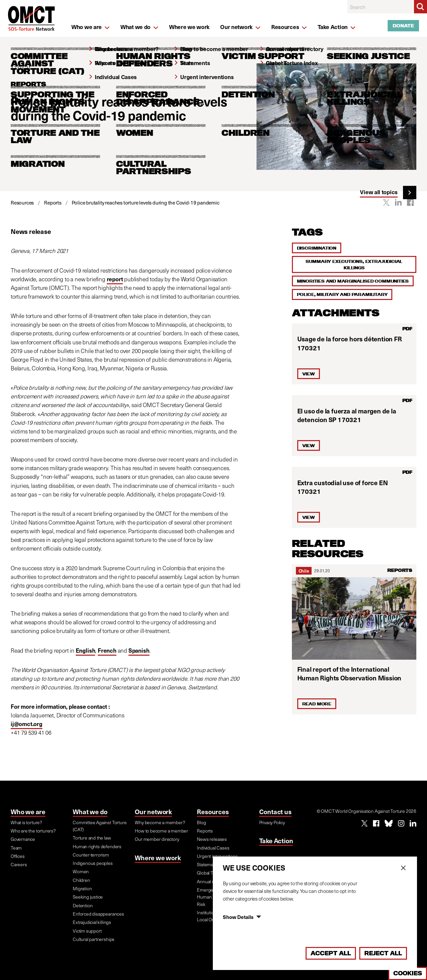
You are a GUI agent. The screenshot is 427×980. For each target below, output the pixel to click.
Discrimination (317, 248)
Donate (403, 26)
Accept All (331, 953)
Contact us (275, 811)
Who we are (28, 811)
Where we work (158, 858)
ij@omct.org (27, 724)
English (86, 650)
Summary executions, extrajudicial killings (354, 264)
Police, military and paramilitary (342, 294)
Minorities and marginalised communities (353, 281)
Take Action (276, 841)
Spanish (139, 650)
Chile (304, 571)
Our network (153, 811)
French (107, 650)
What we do (90, 811)
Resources (213, 811)
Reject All (383, 953)
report (115, 279)
